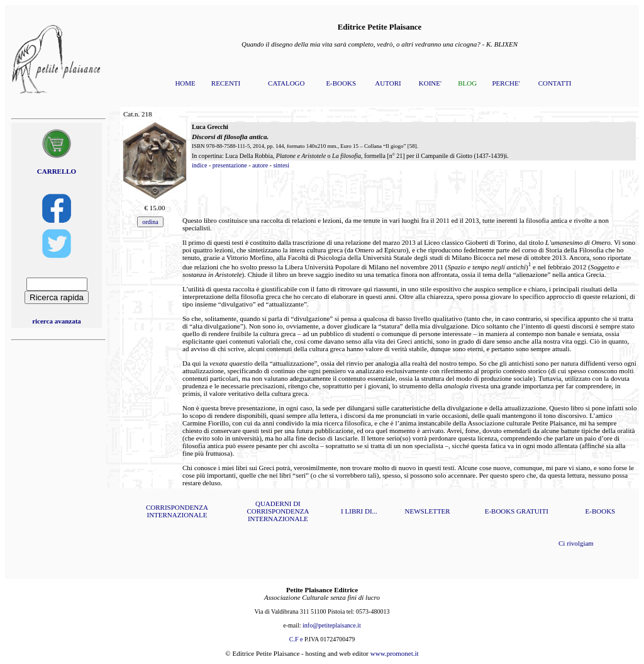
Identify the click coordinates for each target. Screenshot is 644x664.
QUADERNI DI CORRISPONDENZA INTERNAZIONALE (278, 511)
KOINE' (430, 83)
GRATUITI (532, 511)
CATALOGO (286, 83)
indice (199, 165)
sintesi (281, 165)
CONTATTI (555, 83)
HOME (185, 83)
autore (260, 165)
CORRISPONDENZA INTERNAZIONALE (177, 511)
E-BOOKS (341, 83)
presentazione (230, 165)
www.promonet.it (395, 653)
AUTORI (388, 83)
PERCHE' (506, 83)
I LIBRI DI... (359, 511)
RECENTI (226, 83)
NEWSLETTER (428, 511)
